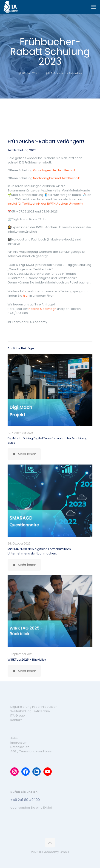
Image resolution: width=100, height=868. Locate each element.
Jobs (14, 738)
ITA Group (18, 716)
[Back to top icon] (50, 843)
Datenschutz (20, 747)
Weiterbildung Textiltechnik (30, 711)
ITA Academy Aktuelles (65, 73)
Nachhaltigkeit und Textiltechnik (56, 178)
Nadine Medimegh (42, 309)
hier (26, 296)
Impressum (19, 743)
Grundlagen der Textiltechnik (54, 170)
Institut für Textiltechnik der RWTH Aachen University (45, 204)
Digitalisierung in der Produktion (34, 707)
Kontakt (16, 720)
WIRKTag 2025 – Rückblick (27, 660)
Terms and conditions (36, 751)
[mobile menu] (94, 7)
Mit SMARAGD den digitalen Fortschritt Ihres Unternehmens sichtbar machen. (39, 551)
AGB (13, 751)
